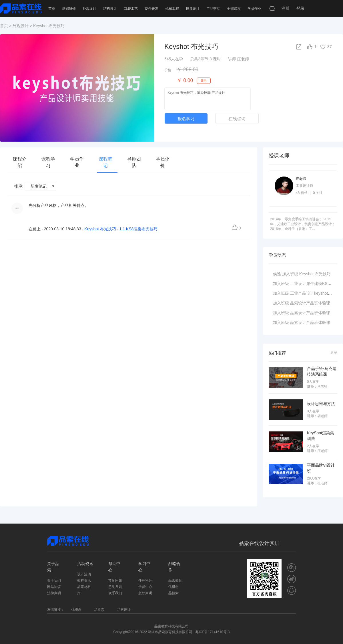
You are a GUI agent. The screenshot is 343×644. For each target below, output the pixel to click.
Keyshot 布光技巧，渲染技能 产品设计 (208, 99)
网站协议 (54, 587)
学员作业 (254, 9)
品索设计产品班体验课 (310, 303)
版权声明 (145, 593)
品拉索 (174, 593)
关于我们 (54, 580)
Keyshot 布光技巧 (315, 274)
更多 (334, 353)
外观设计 (89, 9)
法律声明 (54, 593)
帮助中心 (114, 567)
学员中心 (145, 587)
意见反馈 (115, 587)
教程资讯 (84, 580)
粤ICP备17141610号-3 (212, 632)
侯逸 (277, 274)
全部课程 (234, 9)
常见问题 (115, 580)
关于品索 (53, 567)
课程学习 (48, 162)
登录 (300, 8)
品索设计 (124, 610)
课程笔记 (105, 162)
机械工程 (172, 9)
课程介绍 (20, 162)
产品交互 (213, 9)
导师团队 (134, 162)
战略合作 (174, 567)
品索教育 (175, 580)
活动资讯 (85, 564)
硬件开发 (151, 9)
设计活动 (84, 574)
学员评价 (163, 162)
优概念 (174, 587)
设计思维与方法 (321, 404)
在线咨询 (237, 119)
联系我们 (115, 593)
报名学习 (186, 119)
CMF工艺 (131, 9)
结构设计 (110, 9)
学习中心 (144, 567)
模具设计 (193, 9)
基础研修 (69, 9)
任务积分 (145, 580)
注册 (286, 8)
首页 (52, 9)
